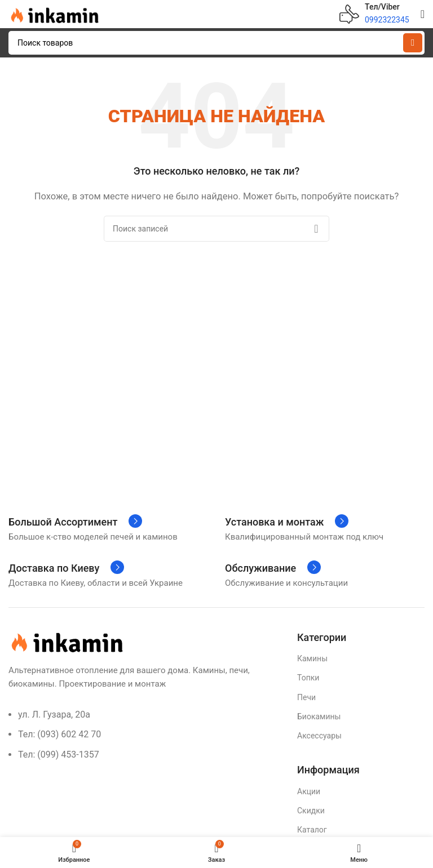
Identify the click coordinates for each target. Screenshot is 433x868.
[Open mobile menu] (423, 14)
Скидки (311, 811)
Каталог (312, 830)
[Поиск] (216, 43)
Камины (312, 658)
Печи (306, 697)
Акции (309, 791)
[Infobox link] (374, 14)
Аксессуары (319, 736)
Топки (308, 678)
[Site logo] (54, 14)
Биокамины (319, 716)
